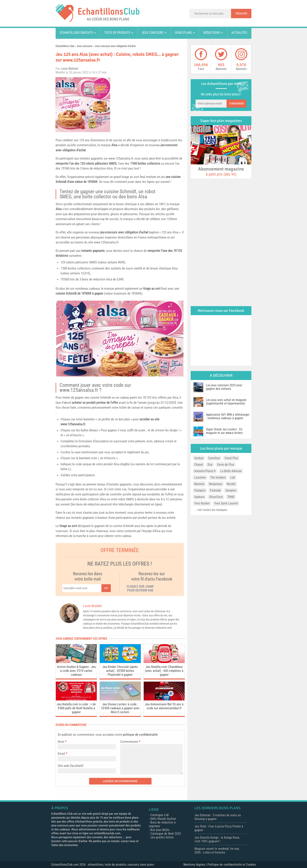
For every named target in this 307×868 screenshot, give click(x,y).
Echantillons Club (65, 46)
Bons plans (184, 33)
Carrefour (214, 458)
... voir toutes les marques (211, 510)
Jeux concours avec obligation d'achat (115, 46)
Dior (210, 465)
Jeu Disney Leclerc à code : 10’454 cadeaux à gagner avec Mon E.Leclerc (120, 708)
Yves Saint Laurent (226, 503)
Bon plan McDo (160, 830)
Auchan (199, 458)
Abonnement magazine (221, 171)
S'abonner (237, 103)
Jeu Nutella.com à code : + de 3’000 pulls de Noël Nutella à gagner (76, 708)
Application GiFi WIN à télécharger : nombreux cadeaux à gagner (228, 416)
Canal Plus (231, 458)
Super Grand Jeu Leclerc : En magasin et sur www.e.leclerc (224, 431)
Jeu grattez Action (162, 837)
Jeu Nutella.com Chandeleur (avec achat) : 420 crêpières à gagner (164, 671)
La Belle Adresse (231, 471)
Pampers (200, 490)
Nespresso (216, 484)
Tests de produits (117, 33)
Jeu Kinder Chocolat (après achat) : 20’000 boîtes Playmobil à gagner (120, 671)
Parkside (215, 490)
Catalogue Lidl (160, 815)
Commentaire (130, 742)
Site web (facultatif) (71, 766)
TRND (231, 497)
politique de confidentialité (140, 735)
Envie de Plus (226, 465)
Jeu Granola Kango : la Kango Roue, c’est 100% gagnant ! (217, 839)
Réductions (212, 33)
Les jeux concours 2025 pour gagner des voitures (224, 387)
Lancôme (200, 478)
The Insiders (218, 478)
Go (106, 588)
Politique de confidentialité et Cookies (232, 865)
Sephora (199, 497)
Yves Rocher (202, 503)
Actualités (239, 33)
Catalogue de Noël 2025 (166, 834)
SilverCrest (216, 497)
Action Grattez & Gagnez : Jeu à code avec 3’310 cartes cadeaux (76, 671)
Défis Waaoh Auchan (163, 819)
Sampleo (231, 490)
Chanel (199, 465)
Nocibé (231, 484)
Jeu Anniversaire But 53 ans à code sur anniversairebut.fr (164, 706)
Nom (61, 742)
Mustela (199, 484)
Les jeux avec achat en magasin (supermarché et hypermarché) (226, 402)
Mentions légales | (195, 865)
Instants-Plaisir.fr (205, 471)
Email (61, 754)
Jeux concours (153, 33)
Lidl (233, 478)
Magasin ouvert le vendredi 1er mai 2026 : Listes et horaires (217, 851)
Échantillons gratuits (76, 33)
